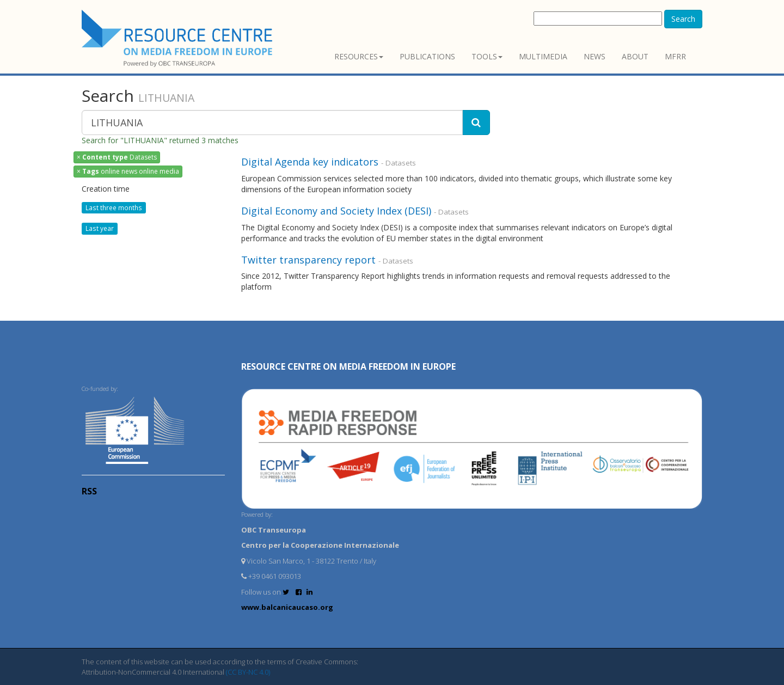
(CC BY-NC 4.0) (248, 672)
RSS (89, 491)
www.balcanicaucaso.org (287, 607)
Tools (487, 56)
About (635, 56)
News (595, 56)
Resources (359, 56)
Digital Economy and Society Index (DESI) (336, 211)
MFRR (675, 56)
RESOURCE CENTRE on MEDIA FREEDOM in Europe (348, 366)
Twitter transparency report (308, 260)
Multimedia (543, 56)
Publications (427, 56)
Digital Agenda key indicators (310, 162)
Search (683, 19)
